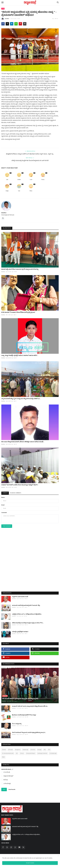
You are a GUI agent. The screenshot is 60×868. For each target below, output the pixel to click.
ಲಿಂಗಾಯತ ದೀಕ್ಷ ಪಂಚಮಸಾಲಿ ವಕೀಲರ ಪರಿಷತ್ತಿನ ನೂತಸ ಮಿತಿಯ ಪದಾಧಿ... (23, 442)
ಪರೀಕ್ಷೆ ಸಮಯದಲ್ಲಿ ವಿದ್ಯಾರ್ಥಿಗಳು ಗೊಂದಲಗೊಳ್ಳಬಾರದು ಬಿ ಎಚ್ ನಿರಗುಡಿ (30, 161)
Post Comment (7, 526)
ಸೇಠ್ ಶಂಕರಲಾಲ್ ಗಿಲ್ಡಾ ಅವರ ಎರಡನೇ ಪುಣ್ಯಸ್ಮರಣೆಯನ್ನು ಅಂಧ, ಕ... (29, 731)
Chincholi (33, 748)
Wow (31, 191)
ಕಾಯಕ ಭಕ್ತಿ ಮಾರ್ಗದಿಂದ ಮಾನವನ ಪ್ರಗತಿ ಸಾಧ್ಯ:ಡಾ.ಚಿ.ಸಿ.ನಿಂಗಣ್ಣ (20, 269)
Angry (7, 191)
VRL (45, 748)
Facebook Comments (16, 493)
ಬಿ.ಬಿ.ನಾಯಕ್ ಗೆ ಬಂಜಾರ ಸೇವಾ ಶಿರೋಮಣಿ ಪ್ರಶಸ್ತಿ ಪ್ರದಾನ (18, 312)
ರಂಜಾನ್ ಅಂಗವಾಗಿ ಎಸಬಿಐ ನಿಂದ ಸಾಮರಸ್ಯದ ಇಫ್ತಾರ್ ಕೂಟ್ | (20, 485)
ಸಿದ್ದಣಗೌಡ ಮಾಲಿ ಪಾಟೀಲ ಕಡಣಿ (20, 597)
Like (7, 180)
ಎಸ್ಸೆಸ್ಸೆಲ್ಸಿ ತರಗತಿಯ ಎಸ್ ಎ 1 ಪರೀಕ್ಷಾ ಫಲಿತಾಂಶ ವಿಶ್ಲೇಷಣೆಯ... (27, 614)
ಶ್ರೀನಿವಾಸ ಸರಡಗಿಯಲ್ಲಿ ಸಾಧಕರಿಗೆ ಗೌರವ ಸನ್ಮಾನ (24, 714)
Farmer (4, 748)
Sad (19, 191)
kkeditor (5, 19)
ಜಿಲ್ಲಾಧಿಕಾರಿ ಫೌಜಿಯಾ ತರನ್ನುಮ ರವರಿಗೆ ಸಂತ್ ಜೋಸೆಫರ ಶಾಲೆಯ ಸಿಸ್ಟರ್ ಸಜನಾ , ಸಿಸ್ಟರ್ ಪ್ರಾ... (30, 154)
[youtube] (19, 846)
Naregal (39, 748)
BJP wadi (10, 748)
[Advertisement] (30, 563)
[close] (58, 856)
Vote (4, 788)
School (22, 752)
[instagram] (11, 846)
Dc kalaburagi (53, 752)
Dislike (19, 180)
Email (3, 505)
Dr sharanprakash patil (8, 752)
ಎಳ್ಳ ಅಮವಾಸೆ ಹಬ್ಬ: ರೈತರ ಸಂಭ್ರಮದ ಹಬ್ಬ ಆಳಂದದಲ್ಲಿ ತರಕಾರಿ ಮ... (21, 399)
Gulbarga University (42, 752)
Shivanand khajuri (31, 752)
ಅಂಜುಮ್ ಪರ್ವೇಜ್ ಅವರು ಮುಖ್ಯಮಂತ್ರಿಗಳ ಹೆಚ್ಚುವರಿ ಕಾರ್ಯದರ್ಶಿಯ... (30, 705)
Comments (5, 493)
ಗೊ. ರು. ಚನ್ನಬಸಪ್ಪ (17, 722)
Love (31, 180)
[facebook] (3, 846)
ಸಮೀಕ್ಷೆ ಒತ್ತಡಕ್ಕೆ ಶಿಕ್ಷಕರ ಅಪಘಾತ (20, 632)
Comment (4, 513)
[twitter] (7, 846)
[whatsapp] (15, 846)
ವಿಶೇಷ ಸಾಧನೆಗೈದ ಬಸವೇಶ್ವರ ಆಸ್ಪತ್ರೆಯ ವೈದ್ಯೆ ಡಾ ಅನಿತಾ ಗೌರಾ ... (28, 623)
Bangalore (18, 748)
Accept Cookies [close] (30, 863)
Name (3, 498)
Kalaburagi (25, 748)
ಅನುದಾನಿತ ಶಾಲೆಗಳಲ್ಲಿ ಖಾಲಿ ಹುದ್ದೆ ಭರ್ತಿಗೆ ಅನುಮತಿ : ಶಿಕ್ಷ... (26, 606)
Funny (43, 180)
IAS (17, 752)
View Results (12, 788)
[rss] (23, 846)
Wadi (3, 756)
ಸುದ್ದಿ (3, 9)
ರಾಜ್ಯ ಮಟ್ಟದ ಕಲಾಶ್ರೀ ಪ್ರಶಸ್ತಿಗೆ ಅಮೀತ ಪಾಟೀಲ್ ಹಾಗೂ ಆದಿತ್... (20, 356)
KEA (49, 748)
